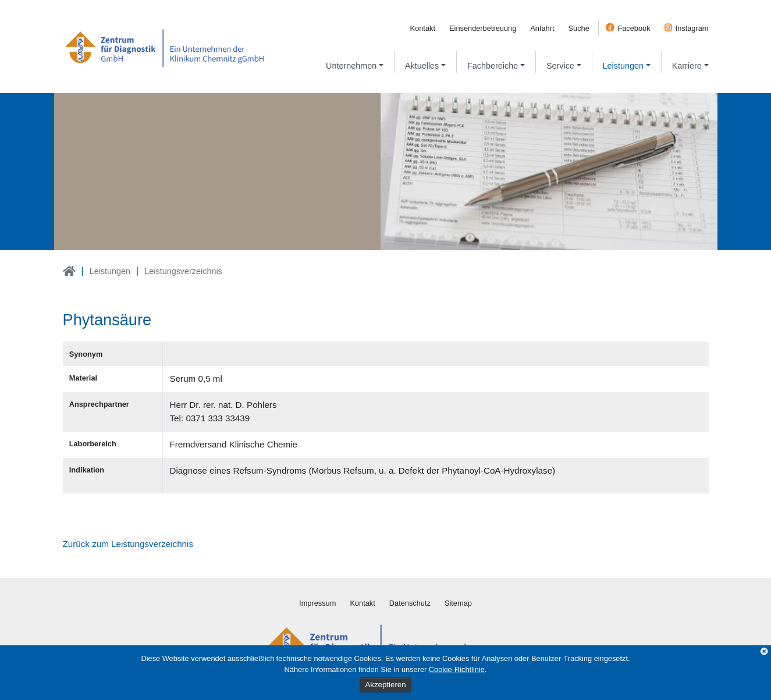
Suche (579, 28)
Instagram (692, 28)
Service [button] (560, 66)
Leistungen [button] (623, 66)
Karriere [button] (687, 66)
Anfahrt (542, 28)
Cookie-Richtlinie (457, 669)
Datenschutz (410, 603)
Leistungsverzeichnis (183, 271)
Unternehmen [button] (351, 66)
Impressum (317, 603)
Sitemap (458, 603)
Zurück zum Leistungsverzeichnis (128, 544)
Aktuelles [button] (422, 66)
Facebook (634, 28)
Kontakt (423, 28)
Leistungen (110, 271)
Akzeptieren (385, 685)
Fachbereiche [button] (493, 66)
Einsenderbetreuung (483, 28)
